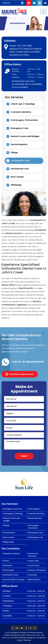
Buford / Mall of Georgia (14, 579)
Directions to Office (19, 55)
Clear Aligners (34, 509)
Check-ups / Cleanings (23, 104)
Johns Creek (33, 561)
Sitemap (27, 640)
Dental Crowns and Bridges (25, 136)
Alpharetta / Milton (12, 554)
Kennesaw (8, 565)
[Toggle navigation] (44, 12)
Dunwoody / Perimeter (33, 555)
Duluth (6, 561)
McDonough (9, 570)
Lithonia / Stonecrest (37, 570)
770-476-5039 (24, 46)
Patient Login (40, 3)
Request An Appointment (34, 3)
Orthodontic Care (20, 161)
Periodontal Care (20, 169)
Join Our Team (45, 3)
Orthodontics (9, 533)
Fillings (14, 153)
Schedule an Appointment (20, 374)
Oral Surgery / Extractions (24, 120)
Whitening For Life (36, 537)
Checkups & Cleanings (13, 514)
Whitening (16, 185)
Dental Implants (19, 144)
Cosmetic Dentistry (21, 112)
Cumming (32, 575)
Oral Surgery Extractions (33, 527)
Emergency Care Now (13, 509)
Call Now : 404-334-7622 (29, 3)
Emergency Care (20, 128)
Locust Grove (34, 565)
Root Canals (17, 177)
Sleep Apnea (9, 542)
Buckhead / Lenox (11, 575)
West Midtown (34, 579)
